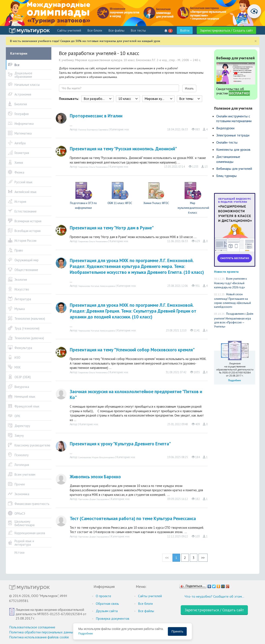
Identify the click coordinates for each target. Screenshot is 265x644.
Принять (177, 631)
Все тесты (138, 30)
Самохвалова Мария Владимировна (96, 457)
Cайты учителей (69, 30)
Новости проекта (226, 272)
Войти (185, 30)
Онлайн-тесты (227, 142)
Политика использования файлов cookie (39, 637)
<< (167, 558)
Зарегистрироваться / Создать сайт (226, 30)
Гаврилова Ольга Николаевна (93, 167)
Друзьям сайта (107, 611)
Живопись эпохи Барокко (95, 477)
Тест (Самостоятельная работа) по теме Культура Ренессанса (133, 518)
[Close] (256, 41)
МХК (127, 130)
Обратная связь (107, 603)
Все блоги (95, 30)
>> (203, 558)
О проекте (103, 596)
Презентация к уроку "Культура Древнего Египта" (120, 444)
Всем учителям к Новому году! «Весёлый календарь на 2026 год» (230, 283)
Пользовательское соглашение (32, 627)
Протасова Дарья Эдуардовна (94, 499)
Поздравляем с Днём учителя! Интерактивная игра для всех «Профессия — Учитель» (234, 320)
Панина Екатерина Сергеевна (93, 130)
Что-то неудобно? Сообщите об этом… (214, 596)
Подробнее (85, 633)
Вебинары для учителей (234, 169)
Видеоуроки (225, 128)
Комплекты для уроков (233, 149)
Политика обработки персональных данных (42, 632)
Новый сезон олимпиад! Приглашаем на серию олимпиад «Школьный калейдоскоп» (232, 301)
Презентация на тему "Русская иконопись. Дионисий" (123, 149)
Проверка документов (113, 618)
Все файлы (116, 30)
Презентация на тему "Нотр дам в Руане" (112, 228)
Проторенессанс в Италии (96, 116)
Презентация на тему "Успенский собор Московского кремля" (132, 350)
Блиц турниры (226, 176)
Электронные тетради (233, 135)
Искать (189, 88)
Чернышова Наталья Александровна (97, 286)
